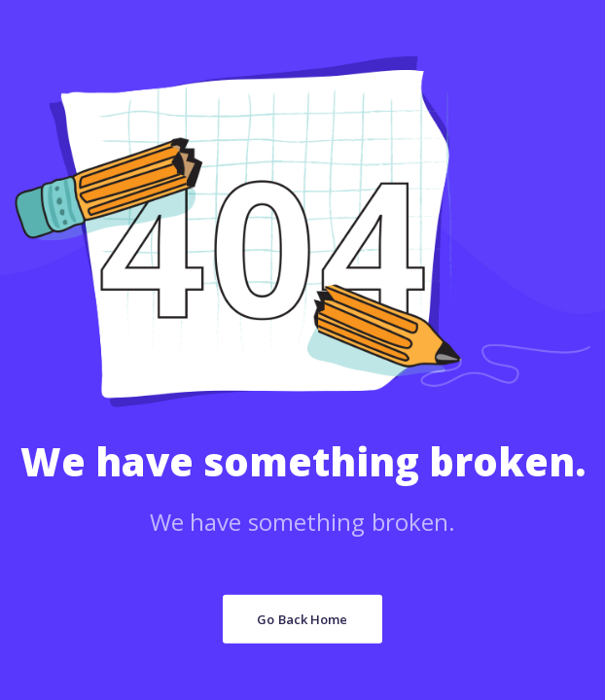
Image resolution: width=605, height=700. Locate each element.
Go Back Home (302, 619)
